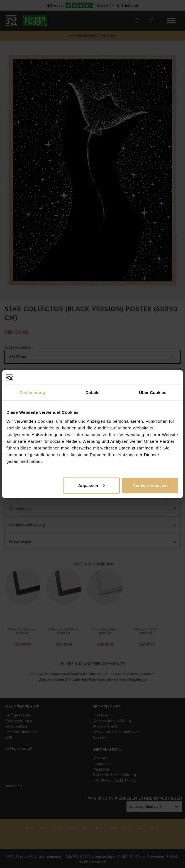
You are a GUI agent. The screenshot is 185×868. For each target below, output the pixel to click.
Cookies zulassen (150, 485)
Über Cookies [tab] (153, 392)
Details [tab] (93, 392)
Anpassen (91, 485)
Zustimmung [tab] (32, 392)
